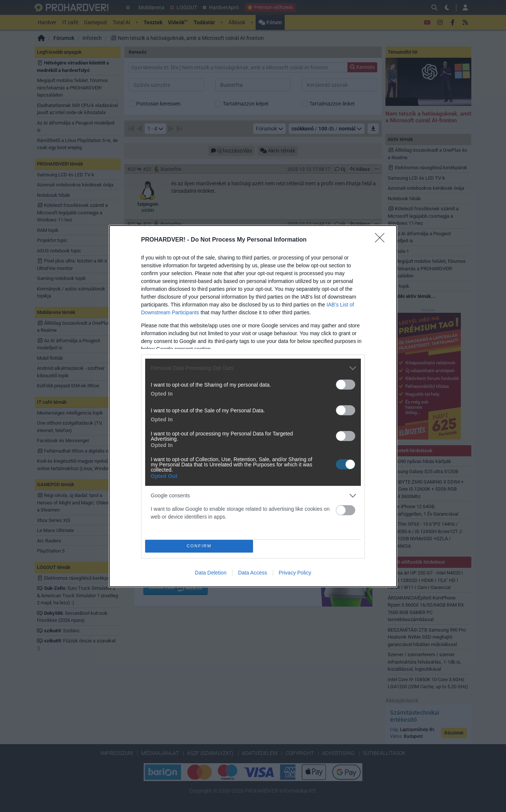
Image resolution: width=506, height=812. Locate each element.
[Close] (382, 240)
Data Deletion (211, 573)
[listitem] (253, 368)
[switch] (346, 385)
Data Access (253, 573)
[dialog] (253, 406)
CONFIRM (199, 546)
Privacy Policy (295, 573)
